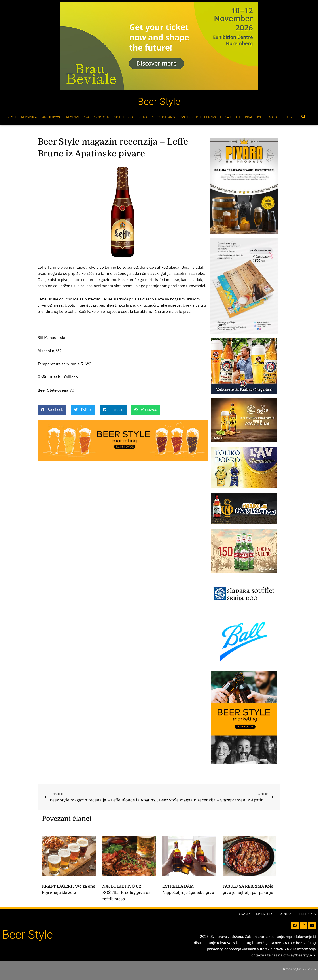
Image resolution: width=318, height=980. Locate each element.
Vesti (12, 117)
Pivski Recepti (190, 117)
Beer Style (159, 102)
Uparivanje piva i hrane (223, 117)
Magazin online (282, 117)
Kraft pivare (255, 117)
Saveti (119, 117)
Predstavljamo (163, 117)
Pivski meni (102, 117)
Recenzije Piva (78, 117)
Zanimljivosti (52, 117)
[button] (303, 117)
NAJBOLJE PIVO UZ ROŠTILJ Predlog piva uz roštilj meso (126, 893)
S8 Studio (309, 969)
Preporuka (28, 117)
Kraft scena (137, 117)
